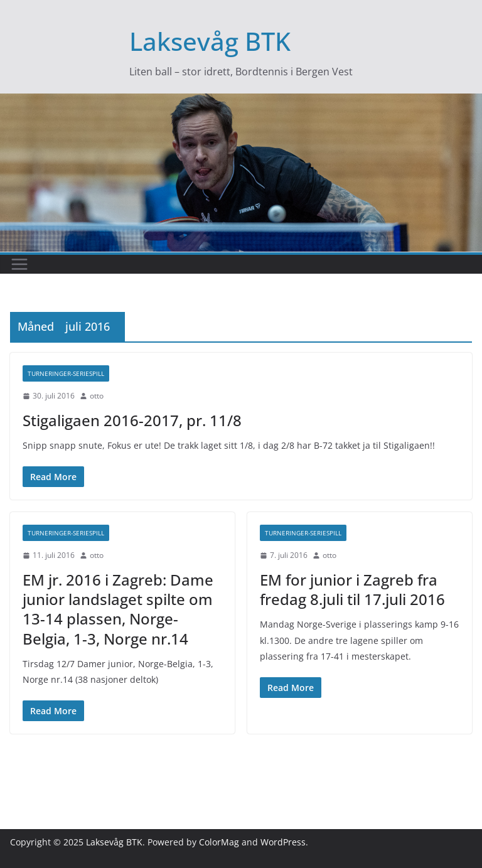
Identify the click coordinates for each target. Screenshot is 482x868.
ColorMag (219, 842)
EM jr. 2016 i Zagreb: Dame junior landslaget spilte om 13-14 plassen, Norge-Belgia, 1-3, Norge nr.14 (118, 609)
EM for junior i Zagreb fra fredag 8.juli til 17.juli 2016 (352, 589)
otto (97, 396)
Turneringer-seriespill (66, 373)
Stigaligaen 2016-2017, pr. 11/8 (132, 420)
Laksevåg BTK (210, 41)
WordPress (283, 842)
